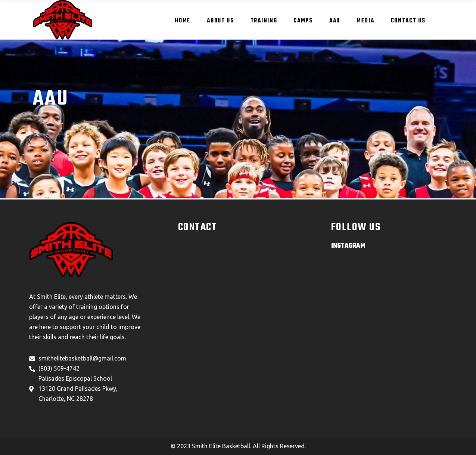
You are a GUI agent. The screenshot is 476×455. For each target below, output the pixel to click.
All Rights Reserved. (279, 446)
